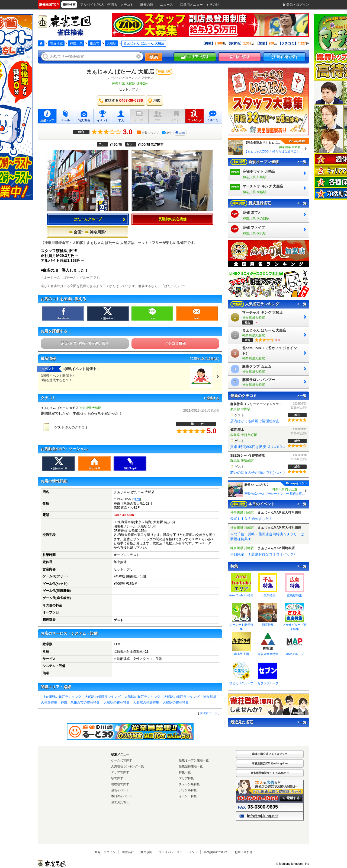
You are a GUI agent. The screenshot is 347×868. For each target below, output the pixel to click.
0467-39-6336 (124, 515)
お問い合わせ (243, 852)
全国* (76, 232)
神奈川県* (96, 232)
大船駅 (111, 43)
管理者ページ (209, 713)
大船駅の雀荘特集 (117, 702)
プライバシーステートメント (178, 852)
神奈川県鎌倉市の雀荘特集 (80, 702)
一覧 (301, 162)
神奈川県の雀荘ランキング (62, 697)
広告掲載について (216, 852)
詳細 (180, 133)
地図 (137, 499)
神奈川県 (76, 43)
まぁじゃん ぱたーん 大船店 (120, 72)
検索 (154, 57)
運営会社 (128, 852)
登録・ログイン (105, 852)
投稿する (211, 398)
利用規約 (146, 852)
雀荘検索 (56, 43)
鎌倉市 (95, 43)
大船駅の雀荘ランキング (103, 697)
